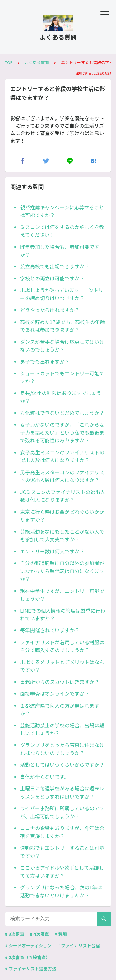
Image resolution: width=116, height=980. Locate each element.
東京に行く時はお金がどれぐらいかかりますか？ (62, 516)
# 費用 (61, 934)
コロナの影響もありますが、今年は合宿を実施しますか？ (62, 832)
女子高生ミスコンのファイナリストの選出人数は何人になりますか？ (62, 456)
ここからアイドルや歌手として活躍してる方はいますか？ (62, 871)
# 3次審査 (15, 934)
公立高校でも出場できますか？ (55, 266)
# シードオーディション (28, 945)
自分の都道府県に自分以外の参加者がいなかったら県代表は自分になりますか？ (62, 571)
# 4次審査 (39, 934)
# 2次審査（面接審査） (28, 957)
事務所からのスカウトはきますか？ (60, 682)
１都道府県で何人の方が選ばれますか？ (60, 709)
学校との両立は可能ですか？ (52, 278)
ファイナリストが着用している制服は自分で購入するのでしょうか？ (62, 646)
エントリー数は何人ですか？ (52, 551)
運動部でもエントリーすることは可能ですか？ (62, 852)
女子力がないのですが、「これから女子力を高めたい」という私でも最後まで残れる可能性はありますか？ (62, 432)
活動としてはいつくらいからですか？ (62, 765)
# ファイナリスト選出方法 (31, 969)
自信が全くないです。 (45, 777)
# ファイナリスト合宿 (79, 945)
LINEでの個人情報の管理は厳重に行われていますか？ (63, 615)
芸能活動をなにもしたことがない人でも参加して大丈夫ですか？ (62, 535)
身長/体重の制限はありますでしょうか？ (61, 397)
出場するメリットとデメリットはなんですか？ (62, 666)
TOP (9, 62)
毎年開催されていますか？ (50, 630)
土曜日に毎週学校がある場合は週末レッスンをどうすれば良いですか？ (62, 792)
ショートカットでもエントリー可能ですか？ (62, 377)
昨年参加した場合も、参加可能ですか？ (60, 251)
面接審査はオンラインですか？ (55, 693)
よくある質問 (37, 62)
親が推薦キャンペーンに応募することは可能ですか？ (62, 211)
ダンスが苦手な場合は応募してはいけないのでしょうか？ (62, 346)
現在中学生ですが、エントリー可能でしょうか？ (62, 595)
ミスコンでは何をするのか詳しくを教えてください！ (62, 231)
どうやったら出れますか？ (50, 310)
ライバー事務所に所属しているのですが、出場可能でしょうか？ (62, 812)
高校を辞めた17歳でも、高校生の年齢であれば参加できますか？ (62, 326)
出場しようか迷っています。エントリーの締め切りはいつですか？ (62, 294)
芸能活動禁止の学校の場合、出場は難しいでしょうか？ (62, 729)
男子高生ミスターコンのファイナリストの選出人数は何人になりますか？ (62, 476)
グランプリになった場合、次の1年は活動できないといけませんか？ (61, 891)
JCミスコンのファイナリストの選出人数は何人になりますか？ (63, 496)
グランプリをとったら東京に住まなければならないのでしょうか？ (62, 749)
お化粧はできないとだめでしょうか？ (62, 413)
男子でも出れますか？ (45, 361)
